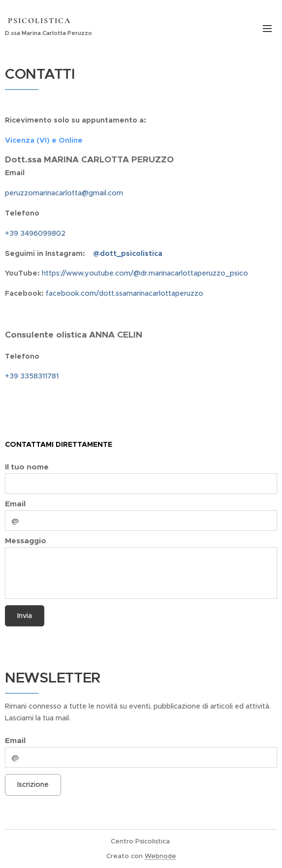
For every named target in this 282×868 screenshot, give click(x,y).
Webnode (160, 856)
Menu (267, 29)
